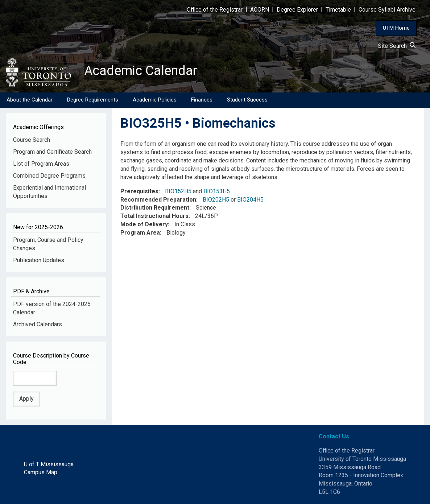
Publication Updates (39, 260)
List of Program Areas (41, 164)
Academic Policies (155, 100)
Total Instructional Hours (154, 216)
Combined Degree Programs (49, 176)
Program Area (140, 233)
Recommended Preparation (158, 200)
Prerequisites (139, 191)
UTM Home (396, 28)
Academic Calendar (141, 71)
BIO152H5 (178, 191)
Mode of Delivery (144, 224)
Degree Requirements (93, 100)
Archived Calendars (38, 324)
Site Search (397, 46)
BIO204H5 (250, 200)
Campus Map (41, 472)
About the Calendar (30, 100)
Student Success (247, 100)
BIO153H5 (217, 191)
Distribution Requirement (155, 208)
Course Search (32, 140)
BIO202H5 (216, 200)
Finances (202, 100)
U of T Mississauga (49, 464)
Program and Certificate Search (52, 152)
